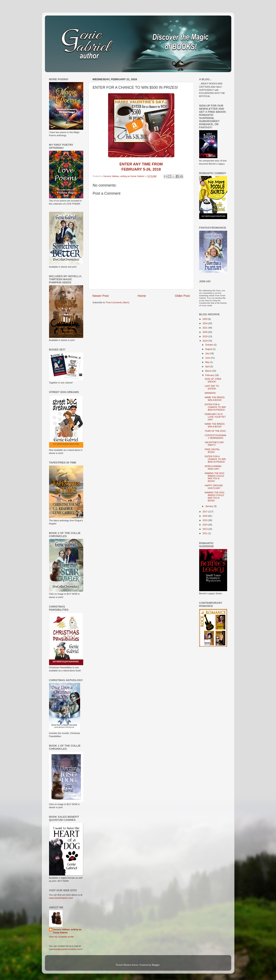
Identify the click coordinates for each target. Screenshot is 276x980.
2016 (205, 516)
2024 (205, 323)
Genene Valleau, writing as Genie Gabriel (67, 931)
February (210, 375)
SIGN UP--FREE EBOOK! (213, 380)
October (209, 345)
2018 (205, 341)
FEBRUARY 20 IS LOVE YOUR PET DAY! (215, 417)
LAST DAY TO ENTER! (212, 387)
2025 (205, 319)
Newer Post (101, 296)
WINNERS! (210, 393)
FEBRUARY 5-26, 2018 (141, 169)
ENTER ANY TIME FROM (141, 164)
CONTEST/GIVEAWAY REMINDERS (215, 437)
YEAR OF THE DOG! (215, 431)
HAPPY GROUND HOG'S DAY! (214, 487)
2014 (205, 525)
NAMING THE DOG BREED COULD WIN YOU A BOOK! (214, 477)
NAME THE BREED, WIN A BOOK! (215, 399)
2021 (205, 328)
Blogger (156, 965)
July (207, 353)
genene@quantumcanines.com (66, 949)
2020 (205, 332)
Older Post (182, 296)
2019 (205, 336)
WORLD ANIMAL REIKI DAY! (213, 468)
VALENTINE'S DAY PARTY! (214, 444)
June (208, 358)
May (208, 362)
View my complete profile (61, 937)
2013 (205, 529)
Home (142, 296)
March (209, 371)
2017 (205, 512)
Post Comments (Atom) (118, 302)
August (209, 349)
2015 (205, 520)
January (209, 506)
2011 (205, 533)
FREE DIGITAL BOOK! (212, 451)
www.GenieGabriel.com (61, 898)
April (208, 366)
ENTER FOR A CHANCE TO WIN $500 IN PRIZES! (215, 407)
